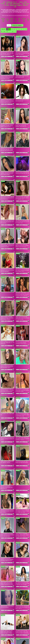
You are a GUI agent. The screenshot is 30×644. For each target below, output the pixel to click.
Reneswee (18, 154)
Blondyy (17, 114)
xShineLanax (4, 174)
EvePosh (3, 134)
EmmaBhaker (4, 274)
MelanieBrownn (19, 592)
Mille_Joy (3, 74)
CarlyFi (17, 74)
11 (7, 32)
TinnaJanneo (4, 632)
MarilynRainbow (4, 373)
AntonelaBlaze (4, 353)
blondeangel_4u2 (20, 214)
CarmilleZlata (19, 473)
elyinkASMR (3, 214)
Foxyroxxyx (18, 254)
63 (13, 32)
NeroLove (3, 194)
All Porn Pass (16, 20)
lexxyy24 (3, 254)
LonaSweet (18, 334)
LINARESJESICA (5, 592)
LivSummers (4, 35)
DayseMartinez (19, 393)
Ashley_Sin (18, 533)
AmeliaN (18, 95)
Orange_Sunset (19, 373)
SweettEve (3, 393)
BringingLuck (19, 552)
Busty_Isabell (19, 573)
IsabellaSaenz (4, 513)
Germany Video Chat (3, 20)
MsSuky (17, 174)
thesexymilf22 (4, 95)
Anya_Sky (18, 453)
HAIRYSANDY (19, 313)
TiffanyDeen (3, 433)
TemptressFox (4, 612)
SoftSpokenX (19, 513)
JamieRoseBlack (5, 114)
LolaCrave (3, 313)
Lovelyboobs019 (19, 294)
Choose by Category (17, 25)
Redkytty (18, 413)
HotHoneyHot (4, 493)
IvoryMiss (3, 453)
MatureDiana (19, 612)
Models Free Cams (12, 20)
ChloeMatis (3, 55)
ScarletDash (3, 533)
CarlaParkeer (19, 234)
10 (4, 32)
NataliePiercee (4, 413)
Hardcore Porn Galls (24, 20)
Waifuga (2, 294)
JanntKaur (3, 552)
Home (9, 25)
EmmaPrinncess (4, 154)
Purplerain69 (19, 55)
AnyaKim (18, 433)
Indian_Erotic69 (4, 573)
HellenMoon (18, 493)
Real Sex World (19, 20)
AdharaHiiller (4, 334)
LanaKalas (18, 35)
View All (3, 29)
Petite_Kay (18, 134)
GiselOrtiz (18, 274)
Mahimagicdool (4, 234)
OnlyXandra (18, 353)
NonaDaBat (18, 194)
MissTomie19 (4, 473)
